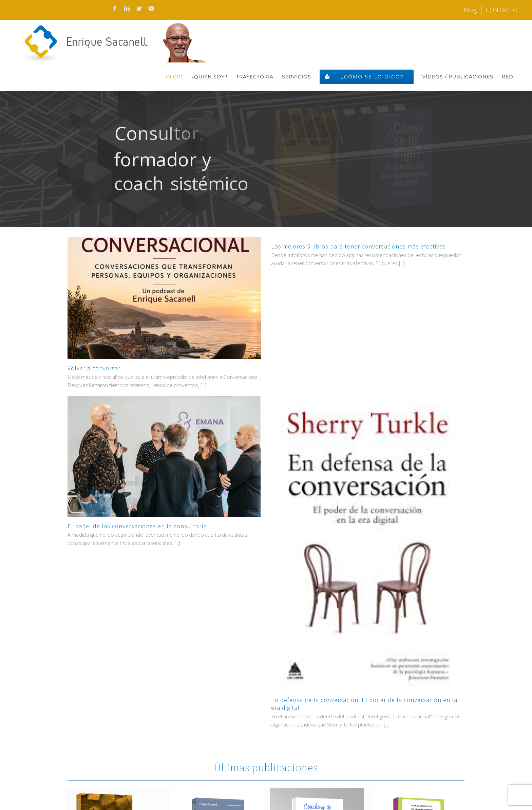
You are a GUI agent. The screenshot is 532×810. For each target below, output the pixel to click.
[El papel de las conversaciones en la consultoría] (164, 457)
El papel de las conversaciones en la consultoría (137, 526)
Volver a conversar (94, 368)
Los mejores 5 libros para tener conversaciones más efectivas (358, 246)
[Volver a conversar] (164, 298)
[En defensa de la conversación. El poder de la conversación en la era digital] (368, 544)
